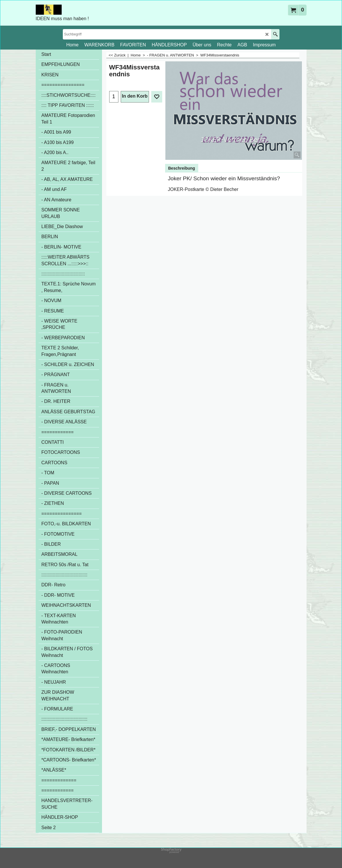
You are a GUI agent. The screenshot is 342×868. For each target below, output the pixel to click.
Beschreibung (182, 168)
